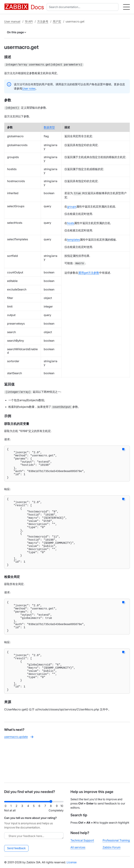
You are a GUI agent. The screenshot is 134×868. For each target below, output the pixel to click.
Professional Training (116, 840)
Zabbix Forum (112, 847)
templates (74, 239)
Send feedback (16, 848)
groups (72, 206)
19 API (29, 21)
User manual (12, 21)
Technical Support (82, 840)
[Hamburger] (126, 7)
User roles (29, 88)
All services (78, 847)
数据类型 (49, 127)
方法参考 (43, 21)
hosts (71, 222)
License (72, 862)
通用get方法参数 (89, 272)
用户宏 (57, 21)
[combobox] (83, 7)
